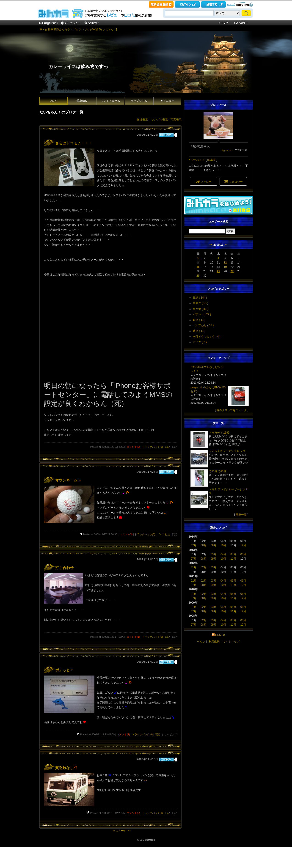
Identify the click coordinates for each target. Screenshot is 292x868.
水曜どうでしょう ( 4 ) (207, 337)
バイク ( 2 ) (200, 342)
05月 (233, 554)
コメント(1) (133, 637)
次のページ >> (122, 831)
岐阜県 (212, 160)
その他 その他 (217, 471)
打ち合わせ (64, 568)
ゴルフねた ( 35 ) (203, 325)
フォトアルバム (110, 101)
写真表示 (176, 120)
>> (226, 245)
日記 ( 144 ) (200, 298)
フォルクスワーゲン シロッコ (227, 451)
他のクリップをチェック (231, 410)
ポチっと (64, 670)
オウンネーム (68, 480)
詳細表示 (142, 120)
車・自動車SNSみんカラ (55, 30)
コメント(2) (133, 447)
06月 (243, 554)
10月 (223, 545)
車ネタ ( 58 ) (200, 303)
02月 (203, 567)
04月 (223, 554)
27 (232, 271)
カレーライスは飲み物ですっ (78, 66)
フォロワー (233, 181)
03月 (213, 554)
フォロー (203, 181)
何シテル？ (227, 150)
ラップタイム (139, 101)
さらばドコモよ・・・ (74, 143)
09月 (213, 545)
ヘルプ (231, 4)
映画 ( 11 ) (199, 331)
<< (211, 245)
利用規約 (214, 642)
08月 (203, 545)
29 (198, 276)
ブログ (77, 30)
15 (198, 267)
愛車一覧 (241, 515)
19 (225, 267)
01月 (194, 567)
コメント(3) (126, 534)
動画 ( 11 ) (199, 320)
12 (225, 263)
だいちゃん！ (197, 160)
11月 (233, 559)
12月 (243, 545)
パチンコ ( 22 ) (202, 314)
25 (218, 271)
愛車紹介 (82, 101)
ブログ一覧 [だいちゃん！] (101, 30)
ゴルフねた (164, 534)
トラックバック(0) (152, 447)
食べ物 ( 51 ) (200, 309)
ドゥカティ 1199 (219, 433)
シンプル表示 (160, 120)
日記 (167, 447)
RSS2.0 (220, 635)
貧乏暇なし (66, 768)
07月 (194, 545)
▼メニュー (167, 101)
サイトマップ (231, 642)
